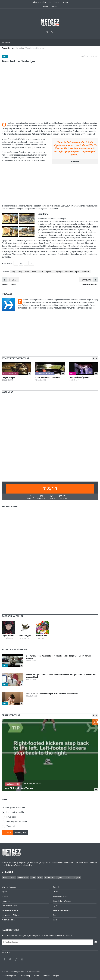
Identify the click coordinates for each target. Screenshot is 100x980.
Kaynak (77, 878)
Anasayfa (6, 48)
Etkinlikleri (85, 272)
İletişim (54, 6)
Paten (27, 272)
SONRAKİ (90, 280)
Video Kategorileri (39, 2)
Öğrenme (49, 272)
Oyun (55, 906)
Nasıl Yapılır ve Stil (12, 784)
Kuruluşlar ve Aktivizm (11, 915)
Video (13, 878)
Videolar (15, 48)
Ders (40, 878)
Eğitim (5, 892)
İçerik (33, 878)
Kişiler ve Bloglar (9, 920)
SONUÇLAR (20, 833)
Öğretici (60, 878)
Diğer (55, 920)
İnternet (68, 878)
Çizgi (13, 272)
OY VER (7, 833)
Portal (5, 878)
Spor (22, 48)
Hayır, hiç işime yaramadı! (17, 822)
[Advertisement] (50, 184)
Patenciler (69, 272)
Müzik (72, 373)
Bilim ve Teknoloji (9, 887)
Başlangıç (59, 272)
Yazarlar (65, 2)
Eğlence (5, 896)
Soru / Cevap (54, 2)
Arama (46, 6)
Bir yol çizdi (11, 817)
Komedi (56, 887)
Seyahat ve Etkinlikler (61, 910)
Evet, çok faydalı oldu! (15, 812)
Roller (41, 272)
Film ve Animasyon (10, 373)
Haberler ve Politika (10, 910)
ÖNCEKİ (9, 280)
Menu (7, 42)
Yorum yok (11, 826)
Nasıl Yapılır (49, 878)
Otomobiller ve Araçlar (45, 373)
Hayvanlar (6, 901)
